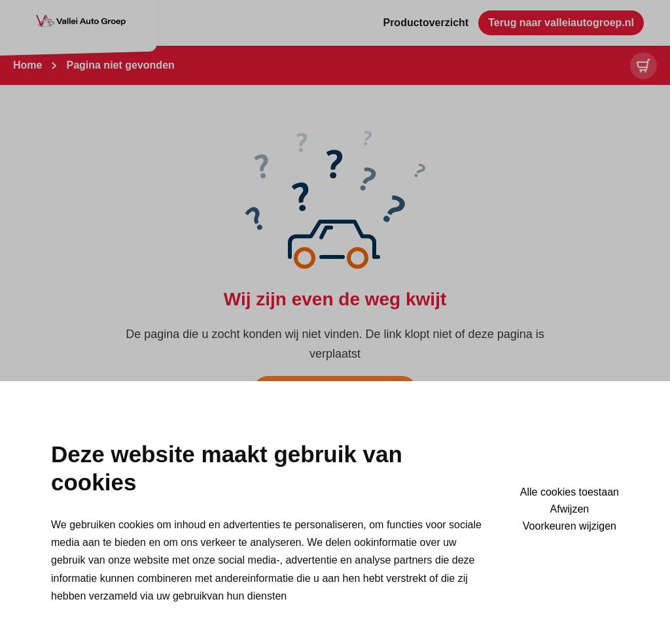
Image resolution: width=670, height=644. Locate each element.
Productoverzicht (426, 23)
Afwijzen (570, 509)
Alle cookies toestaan (570, 492)
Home (27, 65)
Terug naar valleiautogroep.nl (561, 23)
